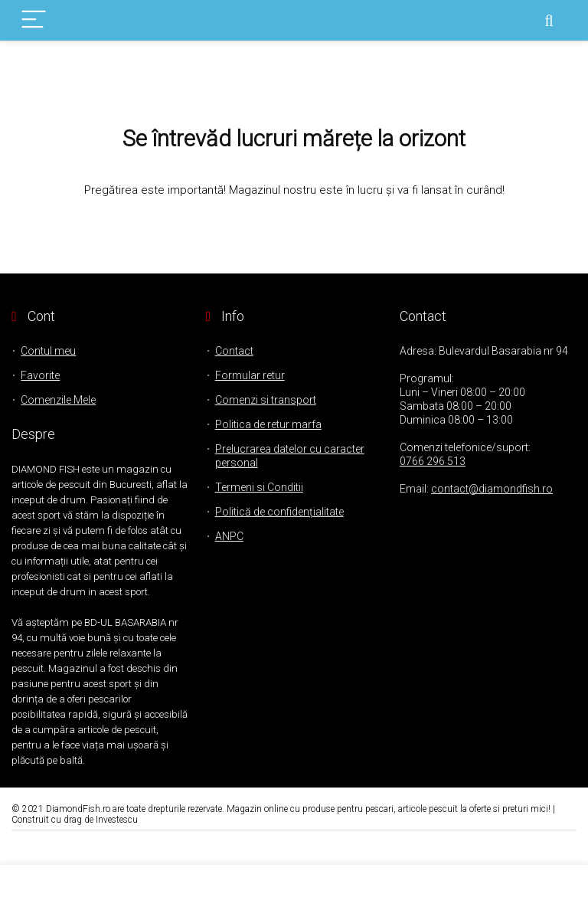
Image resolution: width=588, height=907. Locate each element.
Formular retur (250, 375)
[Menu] (34, 20)
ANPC (229, 536)
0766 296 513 (433, 461)
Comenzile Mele (58, 400)
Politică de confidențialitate (279, 512)
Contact (234, 351)
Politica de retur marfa (268, 424)
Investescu (117, 820)
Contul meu (48, 351)
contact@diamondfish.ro (492, 489)
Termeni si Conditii (259, 487)
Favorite (40, 375)
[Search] (549, 20)
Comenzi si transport (266, 400)
